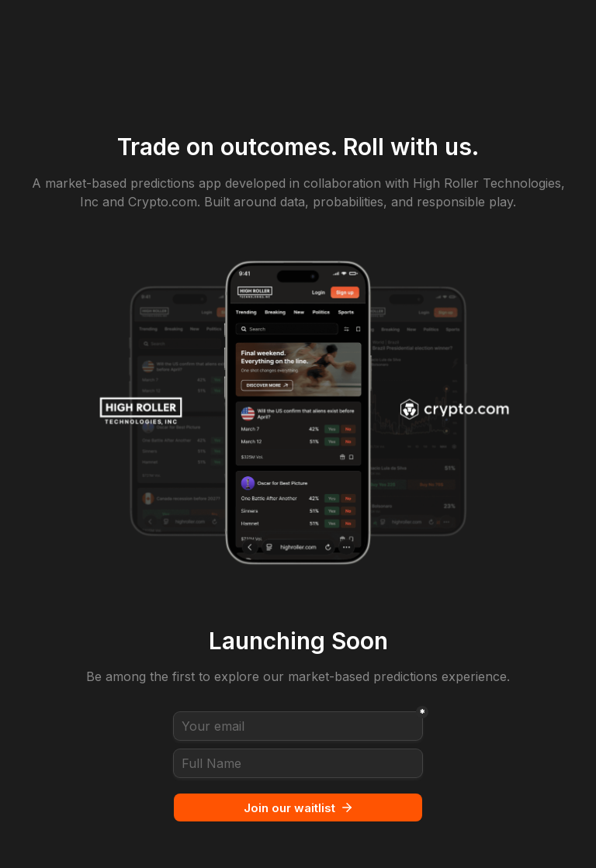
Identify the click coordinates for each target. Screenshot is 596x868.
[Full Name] (298, 763)
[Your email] (298, 726)
